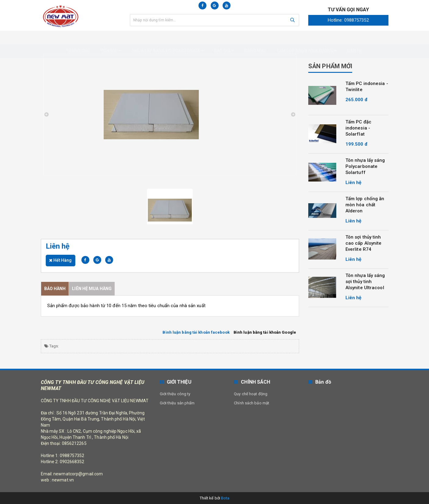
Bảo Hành (55, 288)
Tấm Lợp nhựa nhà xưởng (307, 37)
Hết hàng (61, 260)
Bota (225, 498)
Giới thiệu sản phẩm (177, 403)
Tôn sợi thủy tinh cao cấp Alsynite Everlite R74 (364, 243)
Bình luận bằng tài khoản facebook (196, 332)
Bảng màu (255, 37)
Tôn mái (111, 37)
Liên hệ (355, 37)
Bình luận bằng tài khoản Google (265, 332)
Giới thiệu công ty (175, 394)
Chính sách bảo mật (252, 403)
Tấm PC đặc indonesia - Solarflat (358, 128)
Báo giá (224, 37)
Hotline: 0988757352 (348, 20)
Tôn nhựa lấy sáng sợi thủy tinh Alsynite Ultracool (365, 282)
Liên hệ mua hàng (92, 288)
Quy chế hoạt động (251, 394)
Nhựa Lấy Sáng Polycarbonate (168, 37)
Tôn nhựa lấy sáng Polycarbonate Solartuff (365, 166)
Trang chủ (78, 37)
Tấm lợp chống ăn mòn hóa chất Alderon (365, 205)
